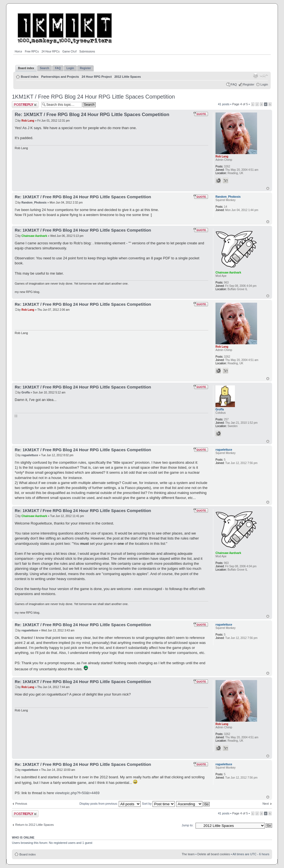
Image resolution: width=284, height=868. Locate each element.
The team (188, 854)
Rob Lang (28, 121)
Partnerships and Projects (60, 77)
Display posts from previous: (110, 804)
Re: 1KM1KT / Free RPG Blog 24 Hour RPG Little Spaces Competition (92, 115)
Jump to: (187, 825)
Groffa (26, 392)
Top (268, 188)
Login (264, 84)
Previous (21, 804)
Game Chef (69, 52)
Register (249, 84)
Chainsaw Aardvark (34, 236)
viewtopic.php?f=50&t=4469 (77, 793)
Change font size (264, 76)
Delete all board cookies (214, 854)
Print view (255, 76)
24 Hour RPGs (51, 52)
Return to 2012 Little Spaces (35, 825)
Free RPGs (32, 52)
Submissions (87, 52)
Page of (240, 104)
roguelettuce (30, 455)
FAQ (234, 84)
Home (18, 52)
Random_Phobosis (34, 203)
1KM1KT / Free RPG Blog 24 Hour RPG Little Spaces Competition (93, 97)
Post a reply (25, 105)
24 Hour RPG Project (97, 77)
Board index (30, 77)
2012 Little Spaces (128, 77)
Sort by (158, 804)
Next (266, 804)
